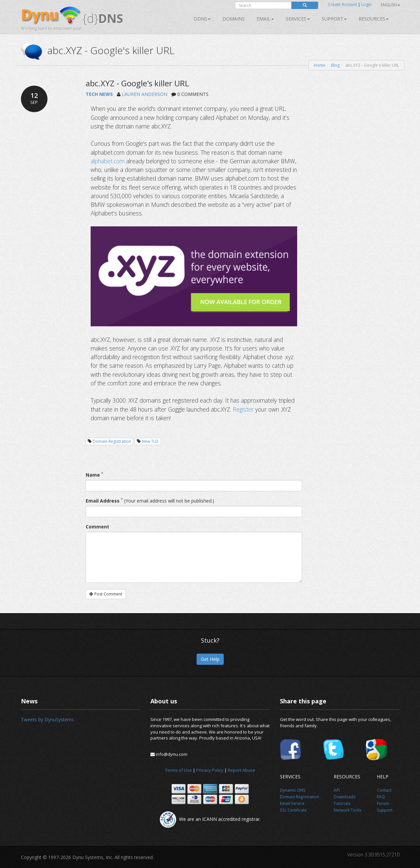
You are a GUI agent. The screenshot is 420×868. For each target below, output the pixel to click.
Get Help (210, 659)
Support (334, 19)
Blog (335, 65)
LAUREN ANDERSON (145, 94)
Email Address (103, 501)
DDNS (202, 19)
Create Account (342, 4)
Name (93, 475)
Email (265, 19)
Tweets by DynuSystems (47, 719)
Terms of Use (178, 770)
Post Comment (106, 594)
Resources (374, 19)
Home (320, 65)
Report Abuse (242, 770)
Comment (97, 527)
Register (243, 409)
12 (34, 98)
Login (366, 4)
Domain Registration (112, 441)
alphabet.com (108, 161)
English (390, 5)
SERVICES (298, 19)
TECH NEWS (99, 94)
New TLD (150, 441)
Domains (234, 19)
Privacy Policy (210, 770)
